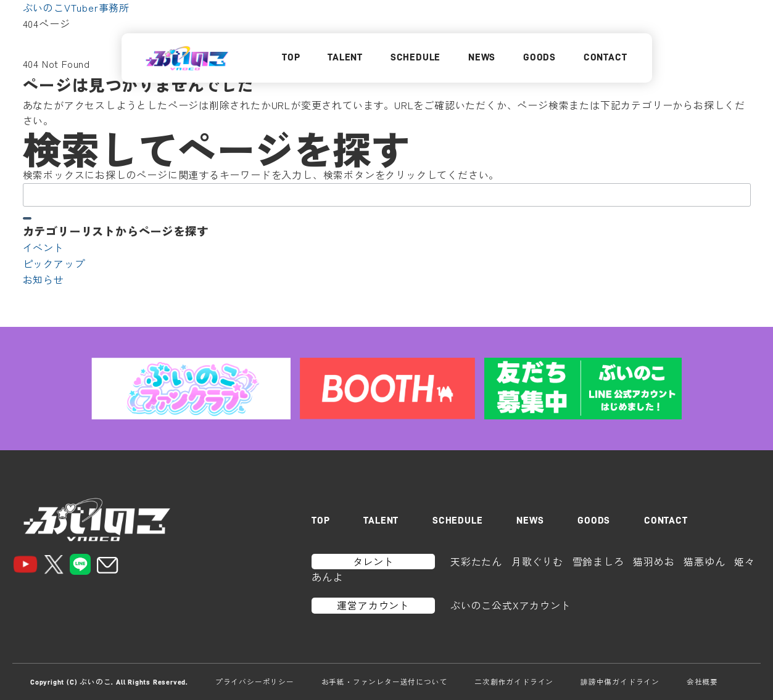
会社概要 (702, 681)
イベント (43, 247)
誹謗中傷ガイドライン (620, 681)
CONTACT (606, 57)
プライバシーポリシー (255, 681)
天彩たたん (476, 561)
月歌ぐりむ (537, 561)
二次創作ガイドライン (514, 681)
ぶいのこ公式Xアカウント (511, 605)
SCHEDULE (415, 57)
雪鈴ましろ (598, 561)
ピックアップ (54, 263)
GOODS (539, 57)
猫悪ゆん (704, 561)
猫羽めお (654, 561)
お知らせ (43, 279)
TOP (291, 57)
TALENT (345, 57)
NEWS (482, 57)
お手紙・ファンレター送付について (385, 681)
